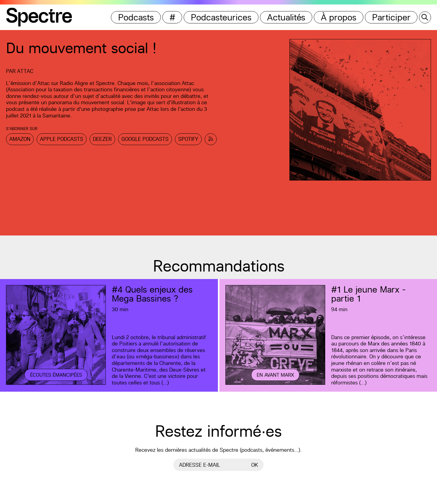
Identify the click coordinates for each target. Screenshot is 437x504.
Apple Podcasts (62, 139)
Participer (391, 17)
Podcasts (136, 17)
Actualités (286, 17)
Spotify (188, 139)
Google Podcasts (145, 139)
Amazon (20, 139)
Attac (25, 71)
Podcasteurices (221, 17)
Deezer (102, 139)
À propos (339, 17)
